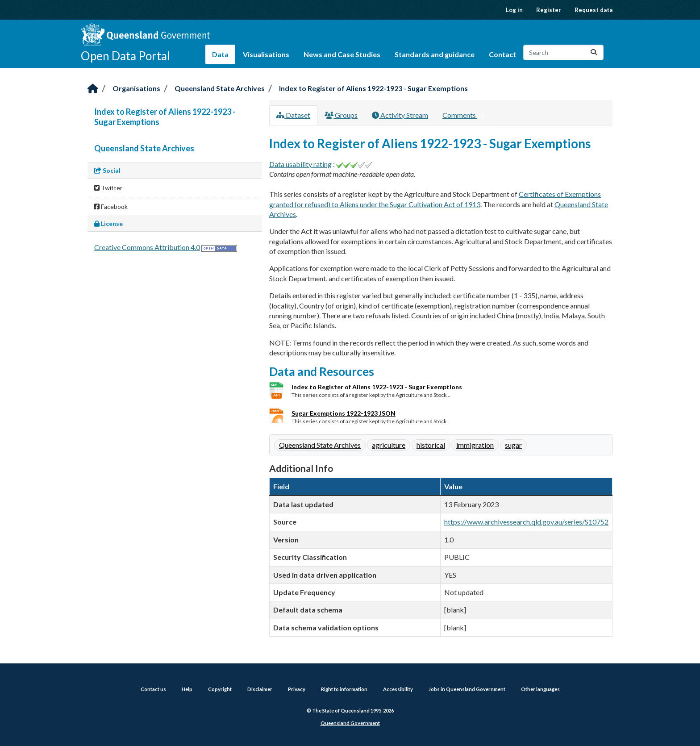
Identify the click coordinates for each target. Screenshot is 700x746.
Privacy (297, 689)
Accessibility (398, 689)
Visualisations (266, 54)
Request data (594, 10)
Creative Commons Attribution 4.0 (147, 247)
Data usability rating (300, 164)
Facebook (111, 206)
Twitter (108, 188)
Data (220, 54)
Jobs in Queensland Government (467, 689)
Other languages (540, 689)
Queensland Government (350, 723)
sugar (513, 445)
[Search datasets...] (563, 52)
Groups (341, 115)
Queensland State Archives (220, 88)
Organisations (136, 88)
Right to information (344, 689)
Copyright (220, 689)
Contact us (153, 689)
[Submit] (594, 52)
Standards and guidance (435, 54)
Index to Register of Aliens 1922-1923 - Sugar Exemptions (373, 88)
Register (549, 10)
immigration (475, 445)
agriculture (389, 445)
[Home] (93, 89)
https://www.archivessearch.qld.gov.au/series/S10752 (526, 522)
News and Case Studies (342, 54)
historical (431, 445)
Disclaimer (260, 689)
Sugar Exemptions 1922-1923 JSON (344, 413)
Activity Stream (400, 115)
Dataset (293, 115)
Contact (502, 54)
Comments (465, 116)
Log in (514, 10)
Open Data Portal (125, 56)
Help (187, 689)
